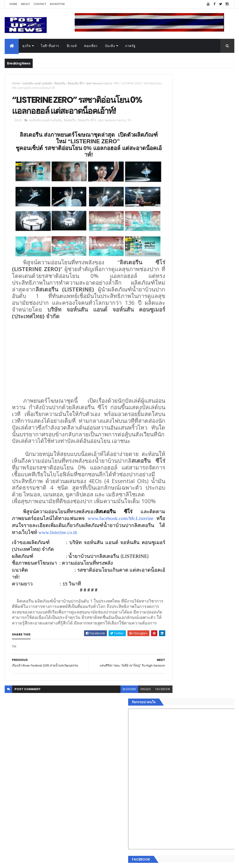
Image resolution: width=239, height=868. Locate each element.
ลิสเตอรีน (60, 83)
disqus (129, 741)
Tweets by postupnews (182, 432)
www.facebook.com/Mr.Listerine (45, 555)
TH (116, 83)
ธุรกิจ (26, 46)
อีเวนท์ (72, 46)
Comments (216, 774)
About (26, 4)
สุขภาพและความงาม (99, 83)
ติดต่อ (167, 762)
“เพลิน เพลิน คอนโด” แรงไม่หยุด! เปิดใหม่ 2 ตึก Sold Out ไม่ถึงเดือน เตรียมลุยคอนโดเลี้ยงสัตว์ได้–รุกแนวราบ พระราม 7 (209, 459)
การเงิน (169, 729)
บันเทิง (110, 46)
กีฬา (166, 735)
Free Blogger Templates (60, 862)
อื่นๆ (166, 757)
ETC (169, 797)
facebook (146, 741)
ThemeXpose (31, 862)
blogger (112, 741)
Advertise (58, 4)
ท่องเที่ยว (91, 46)
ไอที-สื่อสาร (50, 46)
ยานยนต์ (169, 712)
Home (13, 4)
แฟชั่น (168, 746)
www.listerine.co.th (31, 569)
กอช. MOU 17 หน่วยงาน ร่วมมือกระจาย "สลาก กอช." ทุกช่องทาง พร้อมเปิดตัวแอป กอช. (206, 480)
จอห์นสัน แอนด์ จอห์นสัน (37, 83)
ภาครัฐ (130, 46)
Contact (40, 4)
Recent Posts (181, 774)
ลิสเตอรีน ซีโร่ (76, 83)
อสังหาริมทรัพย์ (174, 707)
